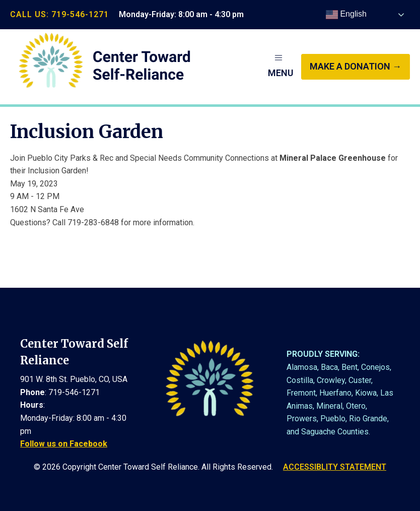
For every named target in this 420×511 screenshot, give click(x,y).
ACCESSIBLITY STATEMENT (335, 467)
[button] (281, 67)
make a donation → (356, 66)
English (346, 15)
